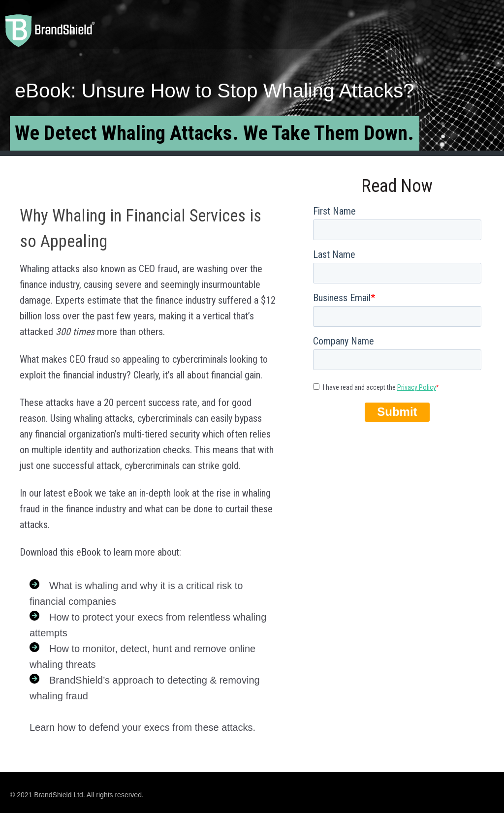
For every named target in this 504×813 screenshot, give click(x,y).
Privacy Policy (417, 387)
